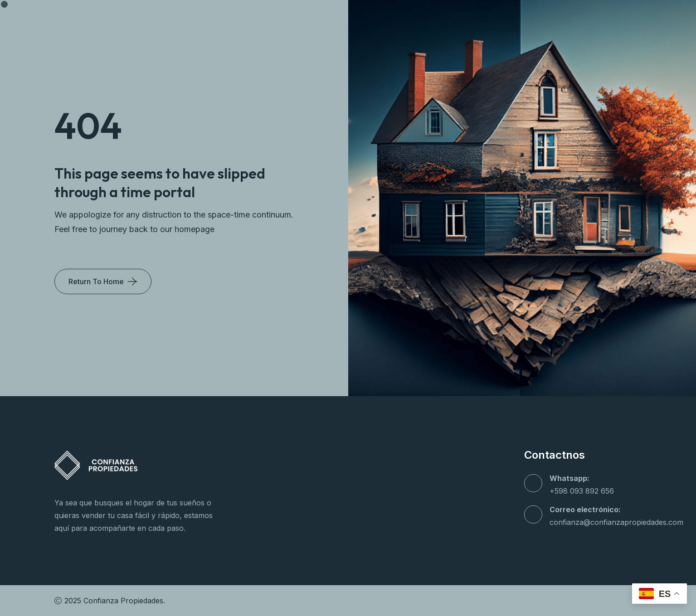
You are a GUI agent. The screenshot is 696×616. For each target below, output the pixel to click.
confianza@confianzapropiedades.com (616, 522)
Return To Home (96, 281)
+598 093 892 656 (582, 491)
